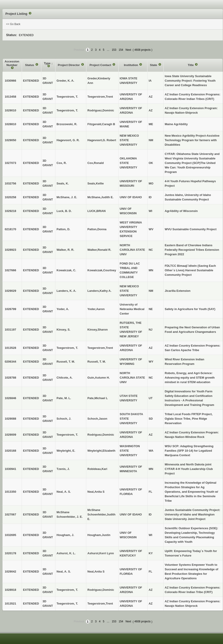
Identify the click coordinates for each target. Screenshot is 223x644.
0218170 (10, 229)
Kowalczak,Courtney (102, 270)
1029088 (10, 419)
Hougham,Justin (99, 535)
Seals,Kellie (96, 183)
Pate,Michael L (98, 398)
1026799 (10, 309)
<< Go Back (13, 24)
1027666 (10, 270)
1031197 (10, 330)
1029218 (10, 211)
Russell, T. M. (97, 362)
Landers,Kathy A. (99, 291)
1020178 (10, 553)
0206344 (10, 362)
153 (114, 50)
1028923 (10, 250)
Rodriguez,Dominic (101, 110)
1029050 (10, 140)
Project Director (69, 65)
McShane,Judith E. (100, 197)
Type (48, 63)
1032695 (10, 535)
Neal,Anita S (96, 492)
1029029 (10, 291)
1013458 (10, 97)
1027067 (10, 514)
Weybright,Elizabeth (101, 451)
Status (30, 65)
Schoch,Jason (97, 419)
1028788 (10, 378)
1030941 (10, 469)
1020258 (10, 197)
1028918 (10, 590)
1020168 (10, 451)
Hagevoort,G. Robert (102, 140)
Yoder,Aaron (96, 309)
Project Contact (101, 65)
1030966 (10, 81)
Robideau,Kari (97, 469)
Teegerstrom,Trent (100, 97)
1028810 (10, 124)
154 (121, 50)
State (154, 65)
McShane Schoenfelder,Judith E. (101, 514)
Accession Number (12, 63)
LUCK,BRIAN (97, 211)
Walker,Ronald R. (99, 250)
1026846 (10, 398)
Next (128, 50)
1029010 (10, 110)
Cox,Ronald (96, 163)
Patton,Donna (97, 229)
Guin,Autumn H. (99, 378)
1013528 (10, 348)
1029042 (10, 572)
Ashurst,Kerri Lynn (101, 553)
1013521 (10, 604)
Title (191, 65)
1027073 (10, 163)
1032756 (10, 183)
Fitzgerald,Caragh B (101, 124)
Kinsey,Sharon (98, 330)
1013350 (10, 492)
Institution (131, 65)
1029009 (10, 435)
